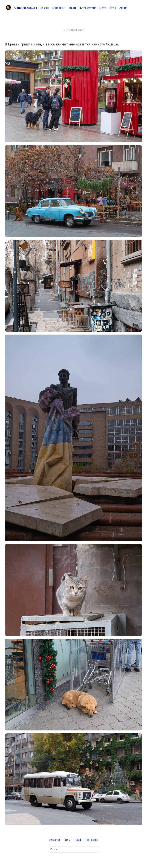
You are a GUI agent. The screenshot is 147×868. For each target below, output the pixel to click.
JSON (78, 840)
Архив (123, 8)
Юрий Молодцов (25, 8)
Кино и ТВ (59, 8)
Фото (103, 8)
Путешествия (87, 8)
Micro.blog (92, 840)
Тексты (44, 8)
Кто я (113, 8)
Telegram (55, 840)
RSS (68, 840)
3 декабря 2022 (73, 30)
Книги (72, 8)
